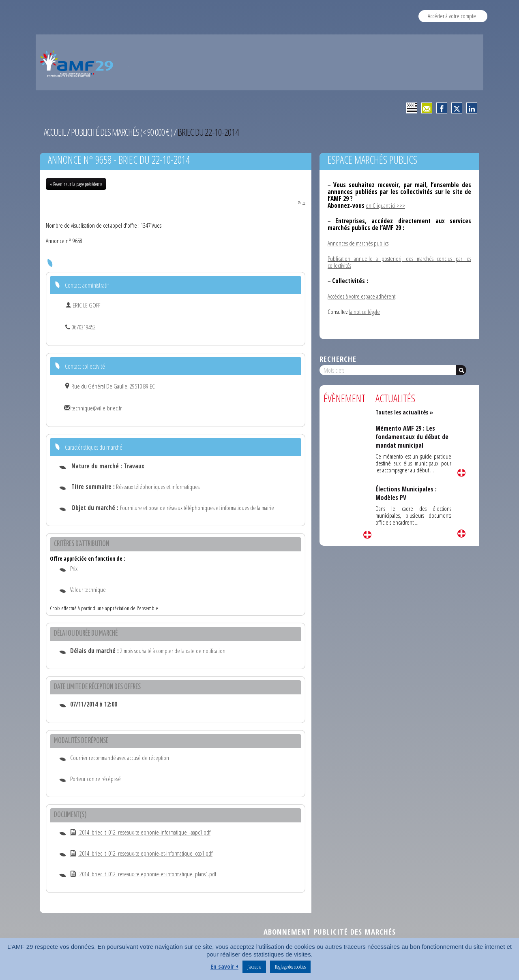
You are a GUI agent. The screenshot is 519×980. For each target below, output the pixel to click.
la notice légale (365, 312)
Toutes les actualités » (406, 412)
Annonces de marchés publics (358, 243)
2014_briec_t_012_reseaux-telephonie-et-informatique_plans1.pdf (143, 875)
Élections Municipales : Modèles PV (406, 493)
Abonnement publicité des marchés (330, 932)
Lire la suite (367, 535)
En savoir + (224, 966)
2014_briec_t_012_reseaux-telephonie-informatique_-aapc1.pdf (140, 833)
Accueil (55, 132)
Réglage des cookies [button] (290, 967)
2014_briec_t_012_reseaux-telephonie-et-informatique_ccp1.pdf (141, 854)
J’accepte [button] (254, 967)
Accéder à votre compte (452, 16)
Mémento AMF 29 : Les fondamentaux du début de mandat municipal (413, 437)
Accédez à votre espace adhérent (361, 296)
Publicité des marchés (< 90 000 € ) (124, 132)
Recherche (338, 359)
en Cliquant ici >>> (385, 205)
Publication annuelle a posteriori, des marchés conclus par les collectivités (399, 262)
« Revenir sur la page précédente (76, 184)
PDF (297, 202)
